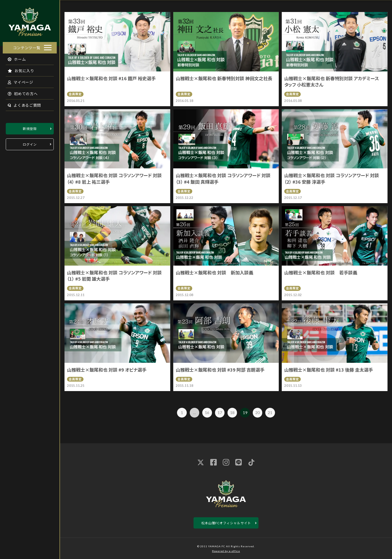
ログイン (30, 143)
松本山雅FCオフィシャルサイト (226, 523)
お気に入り (18, 69)
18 (232, 412)
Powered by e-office (226, 551)
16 (207, 412)
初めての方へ (20, 92)
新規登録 (30, 127)
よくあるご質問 (22, 104)
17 (220, 412)
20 (257, 412)
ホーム (14, 58)
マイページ (18, 81)
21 (270, 412)
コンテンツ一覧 (27, 46)
